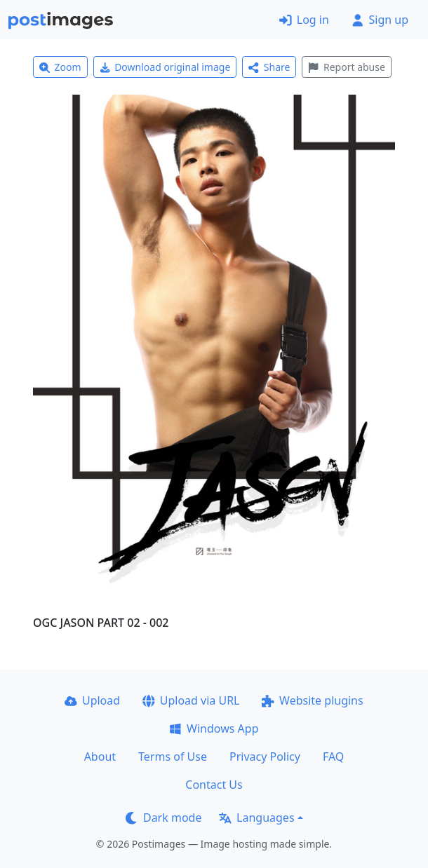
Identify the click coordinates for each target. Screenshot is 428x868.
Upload (92, 700)
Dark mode (163, 818)
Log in (304, 20)
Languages (256, 818)
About (100, 757)
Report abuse (346, 67)
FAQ (333, 757)
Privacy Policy (265, 757)
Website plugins (312, 700)
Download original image (165, 67)
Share (269, 67)
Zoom (60, 67)
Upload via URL (191, 700)
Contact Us (214, 785)
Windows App (214, 728)
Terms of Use (173, 757)
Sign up (380, 20)
